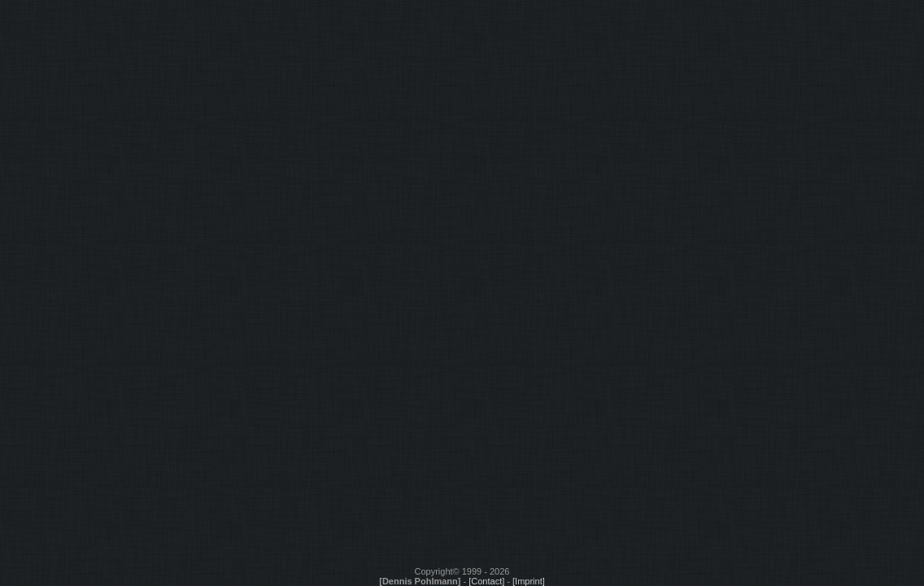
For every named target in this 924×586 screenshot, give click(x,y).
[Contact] (486, 581)
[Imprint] (529, 581)
